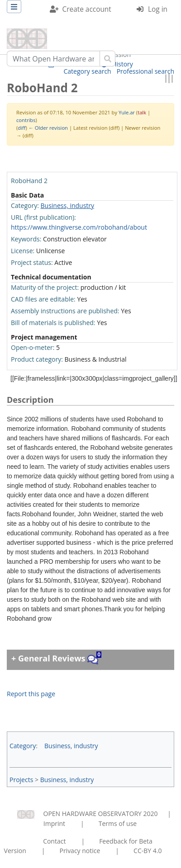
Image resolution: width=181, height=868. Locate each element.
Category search (88, 71)
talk (142, 112)
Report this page (31, 694)
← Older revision (48, 128)
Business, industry (68, 205)
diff (21, 128)
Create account (87, 9)
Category (23, 746)
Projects (21, 780)
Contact (54, 841)
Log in (158, 9)
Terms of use (118, 823)
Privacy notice (80, 851)
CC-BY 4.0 (148, 851)
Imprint (54, 823)
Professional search (145, 71)
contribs (26, 120)
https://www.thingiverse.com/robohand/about (79, 227)
